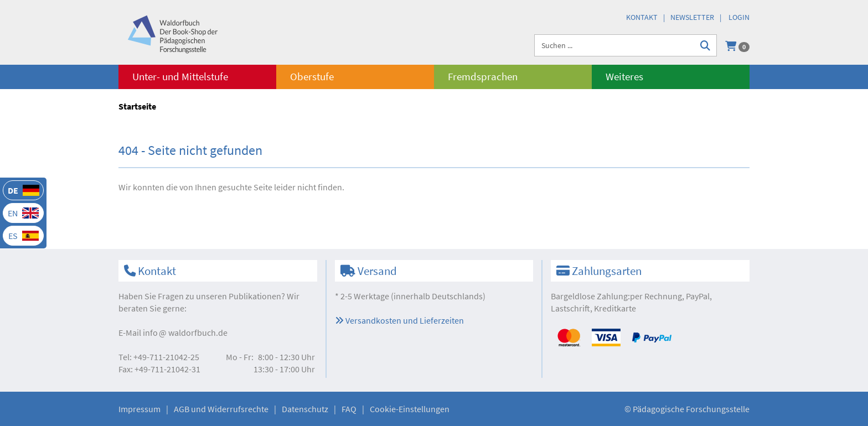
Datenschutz (305, 409)
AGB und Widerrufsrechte (221, 409)
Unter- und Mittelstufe (180, 77)
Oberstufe (312, 77)
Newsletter (692, 17)
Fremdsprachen (483, 77)
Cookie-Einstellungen (410, 409)
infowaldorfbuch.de (185, 333)
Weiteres (624, 77)
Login (739, 17)
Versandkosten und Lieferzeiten (399, 320)
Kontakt (642, 17)
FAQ (349, 409)
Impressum (139, 409)
